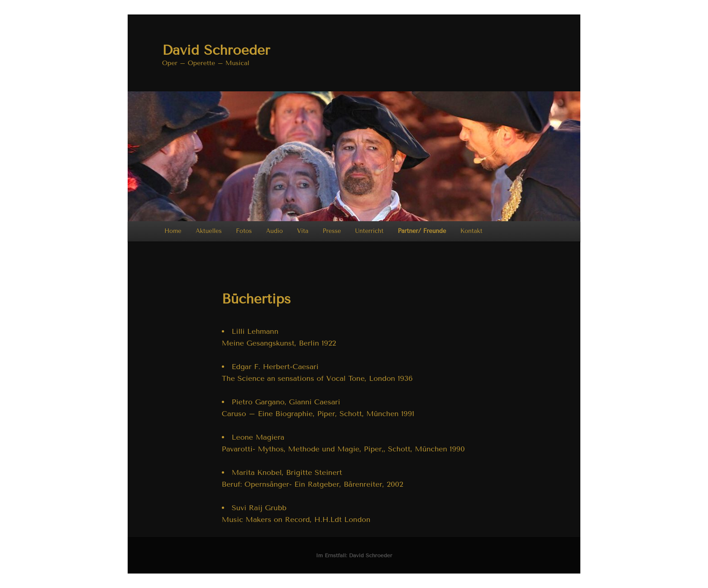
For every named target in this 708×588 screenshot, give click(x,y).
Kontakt (471, 231)
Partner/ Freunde (422, 231)
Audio (275, 231)
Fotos (244, 231)
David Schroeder (216, 50)
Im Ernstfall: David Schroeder (354, 555)
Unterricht (370, 231)
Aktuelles (209, 231)
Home (173, 231)
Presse (332, 231)
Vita (303, 231)
